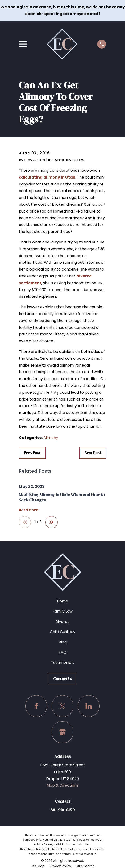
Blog (63, 642)
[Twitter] (62, 706)
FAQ (62, 652)
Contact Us (63, 679)
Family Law (62, 611)
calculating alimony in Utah (47, 177)
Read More (28, 510)
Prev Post (32, 453)
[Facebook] (36, 706)
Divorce (62, 622)
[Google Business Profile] (62, 732)
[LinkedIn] (89, 706)
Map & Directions (62, 785)
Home (62, 601)
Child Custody (63, 632)
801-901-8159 (62, 810)
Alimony (51, 438)
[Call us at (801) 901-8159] (102, 44)
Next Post (93, 453)
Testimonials (62, 662)
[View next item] (52, 522)
